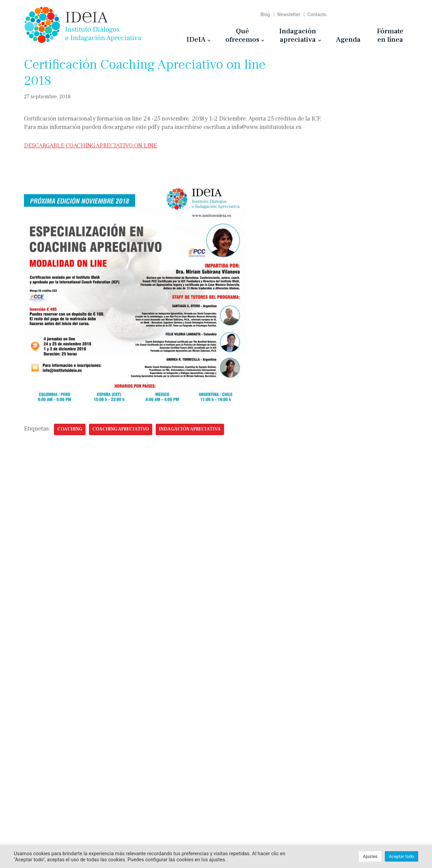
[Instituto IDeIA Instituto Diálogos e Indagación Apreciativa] (83, 25)
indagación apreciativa (190, 429)
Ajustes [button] (370, 856)
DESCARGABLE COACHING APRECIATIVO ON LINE (90, 146)
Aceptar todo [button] (402, 856)
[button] (209, 41)
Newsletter (289, 14)
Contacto (317, 14)
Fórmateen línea (390, 35)
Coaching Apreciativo (121, 429)
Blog (265, 14)
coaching (70, 429)
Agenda (348, 39)
